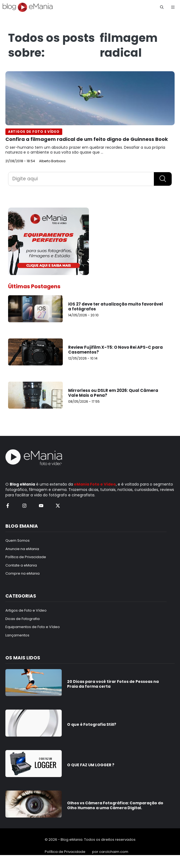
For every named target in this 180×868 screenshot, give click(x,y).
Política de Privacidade (65, 852)
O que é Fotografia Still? (92, 724)
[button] (162, 7)
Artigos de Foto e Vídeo (34, 132)
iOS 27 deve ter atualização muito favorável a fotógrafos (116, 306)
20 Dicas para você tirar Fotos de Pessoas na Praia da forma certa (113, 684)
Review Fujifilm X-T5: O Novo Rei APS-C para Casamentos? (115, 350)
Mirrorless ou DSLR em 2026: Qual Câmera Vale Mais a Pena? (113, 393)
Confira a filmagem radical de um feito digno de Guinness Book (87, 139)
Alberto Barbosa (52, 161)
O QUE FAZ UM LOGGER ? (91, 765)
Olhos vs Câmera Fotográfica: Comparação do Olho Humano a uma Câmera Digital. (115, 805)
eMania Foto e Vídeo (95, 484)
